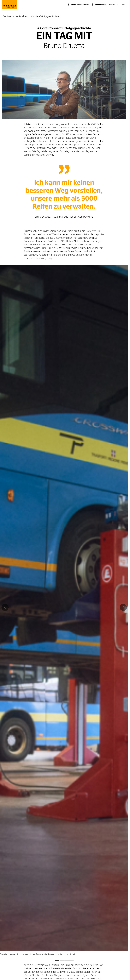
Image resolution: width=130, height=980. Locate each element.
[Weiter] (123, 607)
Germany (113, 4)
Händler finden (101, 4)
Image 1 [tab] (57, 961)
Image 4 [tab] (71, 961)
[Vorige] (5, 607)
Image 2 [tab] (62, 961)
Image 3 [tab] (67, 961)
